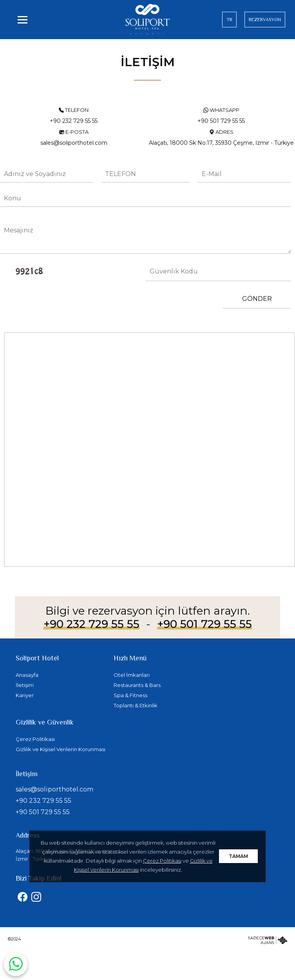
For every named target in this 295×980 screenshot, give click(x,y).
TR (229, 20)
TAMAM (238, 856)
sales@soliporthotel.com (54, 789)
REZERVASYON (265, 20)
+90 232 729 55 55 (91, 624)
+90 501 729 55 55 (205, 624)
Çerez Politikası (162, 861)
